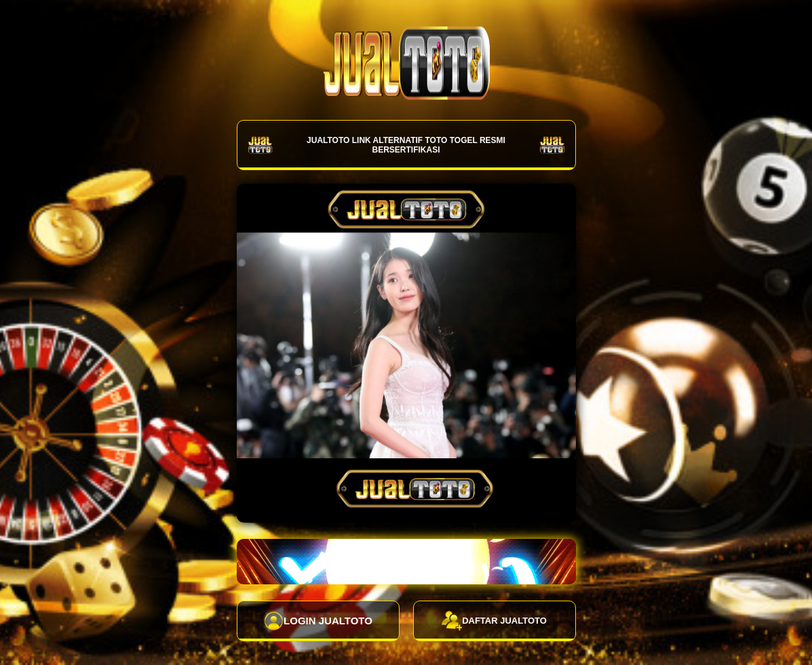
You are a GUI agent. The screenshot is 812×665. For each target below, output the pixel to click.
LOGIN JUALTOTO (318, 621)
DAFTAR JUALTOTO (494, 621)
